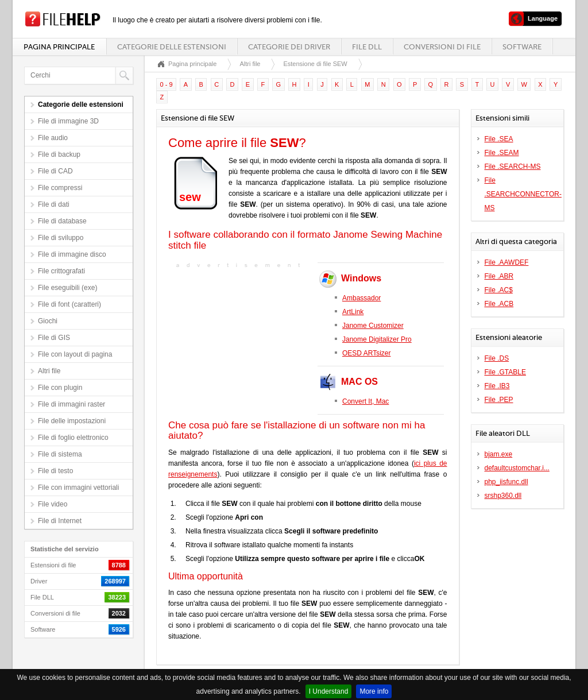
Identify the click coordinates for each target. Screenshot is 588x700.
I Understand (329, 691)
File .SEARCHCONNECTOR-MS (523, 194)
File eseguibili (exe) (67, 288)
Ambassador (361, 298)
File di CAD (55, 171)
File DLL (367, 47)
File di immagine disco (72, 254)
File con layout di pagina (75, 354)
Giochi (48, 321)
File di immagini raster (71, 404)
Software (522, 47)
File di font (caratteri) (69, 304)
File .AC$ (499, 290)
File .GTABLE (505, 372)
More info (374, 691)
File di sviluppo (61, 238)
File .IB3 (497, 386)
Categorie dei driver (289, 47)
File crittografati (61, 271)
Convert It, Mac (365, 401)
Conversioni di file (442, 47)
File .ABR (499, 276)
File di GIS (54, 338)
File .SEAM (502, 153)
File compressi (60, 188)
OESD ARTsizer (366, 353)
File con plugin (60, 388)
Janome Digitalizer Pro (377, 339)
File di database (62, 221)
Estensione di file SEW (315, 64)
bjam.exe (499, 454)
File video (53, 504)
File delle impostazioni (72, 421)
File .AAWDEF (507, 262)
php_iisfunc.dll (506, 482)
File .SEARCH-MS (513, 167)
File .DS (497, 358)
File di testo (55, 471)
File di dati (54, 204)
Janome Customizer (373, 326)
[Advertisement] (240, 343)
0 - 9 (167, 84)
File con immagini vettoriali (78, 488)
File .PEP (499, 400)
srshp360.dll (503, 496)
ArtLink (353, 312)
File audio (53, 138)
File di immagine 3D (68, 121)
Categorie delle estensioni (172, 47)
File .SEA (499, 139)
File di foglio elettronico (73, 438)
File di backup (59, 154)
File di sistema (60, 454)
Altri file (49, 371)
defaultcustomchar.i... (517, 468)
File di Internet (60, 521)
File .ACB (499, 304)
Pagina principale (59, 47)
